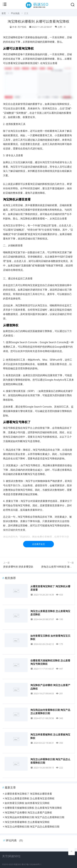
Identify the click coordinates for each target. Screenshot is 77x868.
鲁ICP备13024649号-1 (32, 864)
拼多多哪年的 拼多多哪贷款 (18, 567)
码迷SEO (17, 864)
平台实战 (15, 13)
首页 (4, 13)
